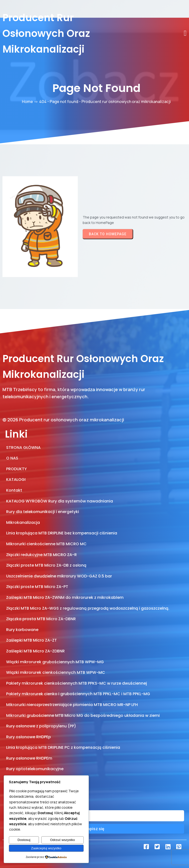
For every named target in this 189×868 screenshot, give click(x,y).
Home (27, 102)
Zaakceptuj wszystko (46, 848)
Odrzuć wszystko (63, 840)
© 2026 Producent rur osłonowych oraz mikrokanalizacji (63, 420)
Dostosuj (24, 840)
